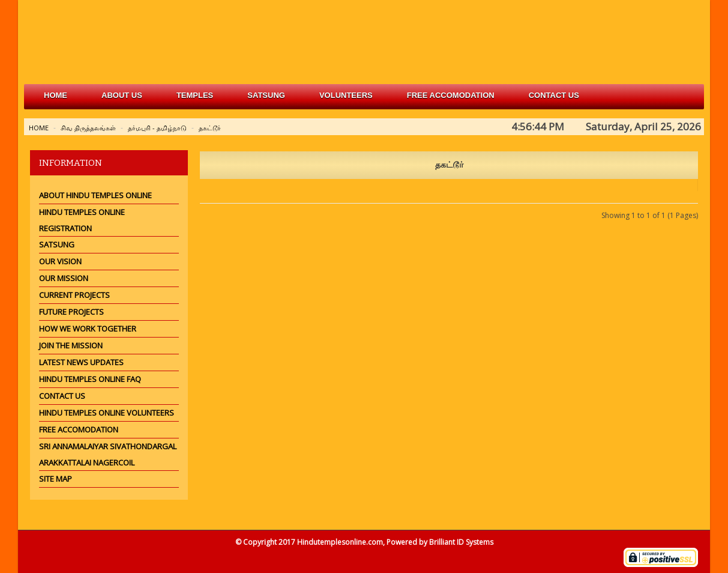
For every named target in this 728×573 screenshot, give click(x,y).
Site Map (56, 479)
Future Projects (71, 312)
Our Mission (64, 278)
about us (122, 95)
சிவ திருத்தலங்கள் (88, 128)
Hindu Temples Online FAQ (90, 379)
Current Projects (74, 295)
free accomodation (451, 95)
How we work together (88, 329)
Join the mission (71, 345)
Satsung (57, 244)
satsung (266, 95)
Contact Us (554, 95)
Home (56, 95)
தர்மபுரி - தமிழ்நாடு (157, 128)
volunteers (346, 95)
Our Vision (60, 261)
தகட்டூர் (210, 128)
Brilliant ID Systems (461, 542)
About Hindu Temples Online (95, 195)
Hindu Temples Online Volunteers (107, 413)
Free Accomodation (79, 429)
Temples (195, 95)
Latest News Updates (81, 362)
